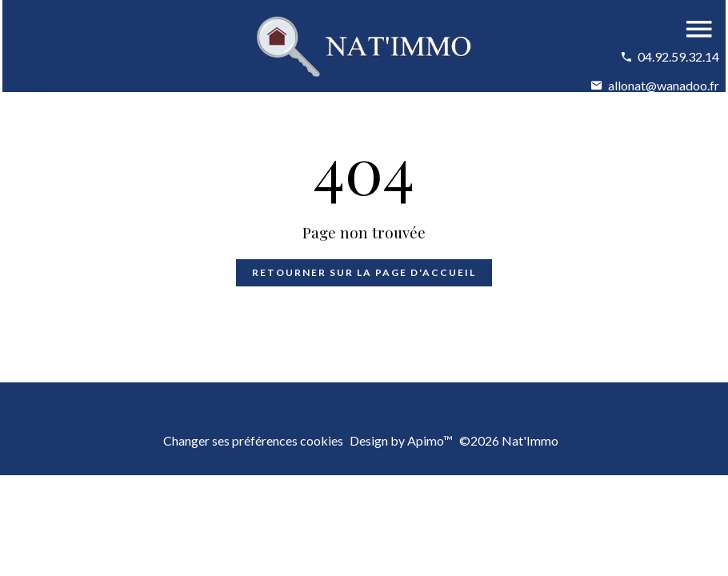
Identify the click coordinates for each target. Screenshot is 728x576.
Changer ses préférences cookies (253, 440)
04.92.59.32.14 (678, 56)
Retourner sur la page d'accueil (364, 272)
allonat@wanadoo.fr (664, 85)
